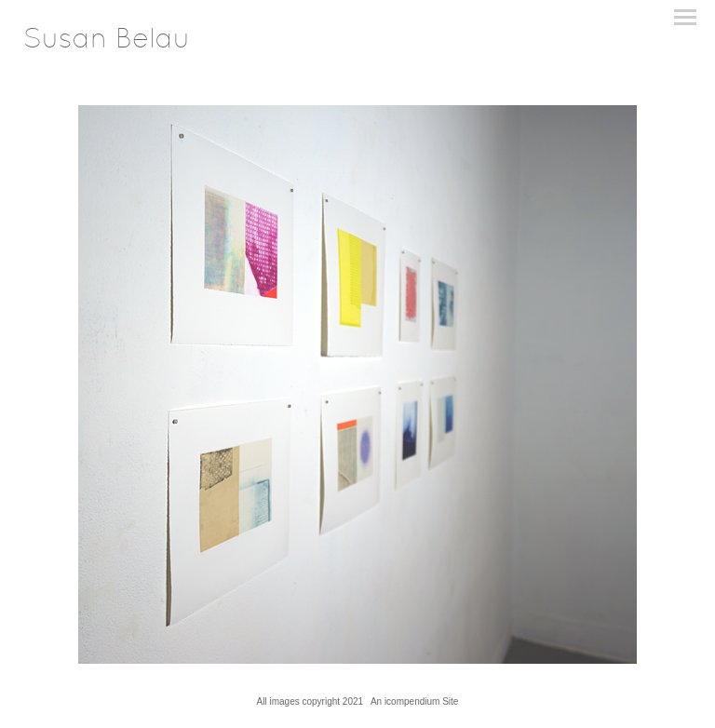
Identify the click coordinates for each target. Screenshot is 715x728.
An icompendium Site (415, 701)
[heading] (107, 44)
